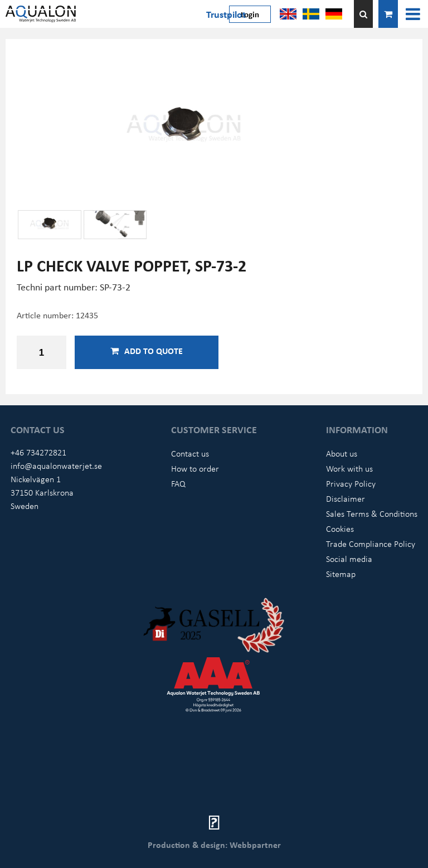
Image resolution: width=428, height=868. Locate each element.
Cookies (340, 528)
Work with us (349, 468)
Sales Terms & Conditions (372, 513)
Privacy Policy (351, 483)
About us (342, 453)
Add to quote (147, 351)
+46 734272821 (38, 452)
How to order (195, 468)
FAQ (178, 483)
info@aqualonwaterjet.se (56, 465)
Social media (349, 559)
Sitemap (341, 574)
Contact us (190, 453)
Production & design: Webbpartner (214, 845)
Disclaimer (346, 498)
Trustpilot (226, 14)
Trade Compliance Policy (371, 544)
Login (250, 14)
